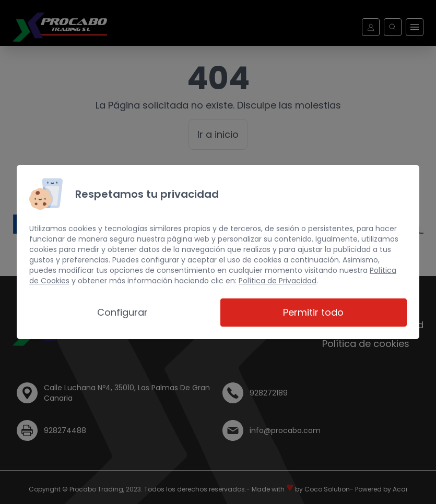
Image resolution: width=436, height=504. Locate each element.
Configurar (122, 312)
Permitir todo (313, 312)
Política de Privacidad (278, 281)
